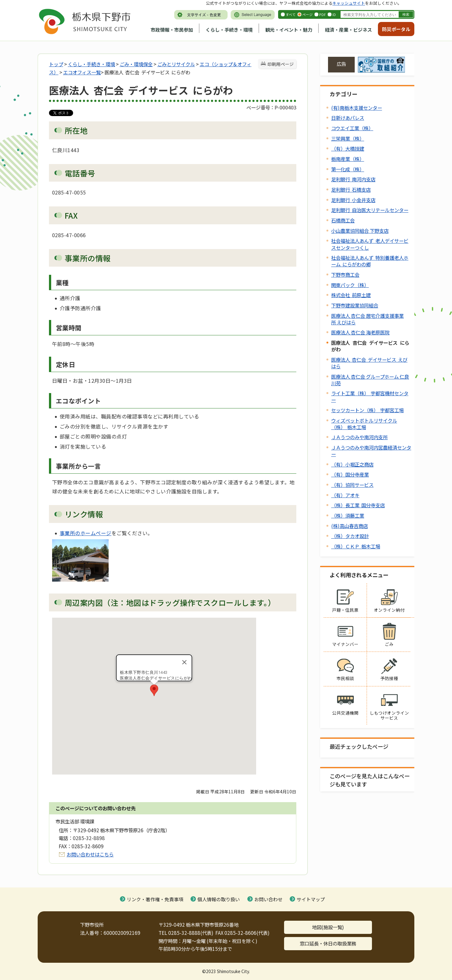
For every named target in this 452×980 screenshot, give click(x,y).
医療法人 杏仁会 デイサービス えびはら (369, 363)
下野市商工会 (345, 274)
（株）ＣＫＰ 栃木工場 (356, 546)
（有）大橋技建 (348, 148)
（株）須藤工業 (348, 515)
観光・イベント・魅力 (289, 30)
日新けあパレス (348, 118)
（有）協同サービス (352, 485)
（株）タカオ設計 (350, 536)
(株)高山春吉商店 (350, 526)
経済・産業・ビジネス (348, 30)
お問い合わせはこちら (90, 854)
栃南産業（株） (348, 159)
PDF (323, 14)
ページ (307, 14)
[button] (154, 690)
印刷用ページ (281, 64)
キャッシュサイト (349, 3)
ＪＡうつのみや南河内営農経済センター (371, 451)
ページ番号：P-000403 (271, 107)
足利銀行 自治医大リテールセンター (370, 210)
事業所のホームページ (86, 533)
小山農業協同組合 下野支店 (360, 231)
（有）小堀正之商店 (352, 464)
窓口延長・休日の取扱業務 (328, 943)
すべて (291, 14)
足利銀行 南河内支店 (353, 179)
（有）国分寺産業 (350, 474)
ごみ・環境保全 (136, 64)
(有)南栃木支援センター (357, 108)
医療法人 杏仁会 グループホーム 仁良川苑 (370, 380)
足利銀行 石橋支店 (351, 189)
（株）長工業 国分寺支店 (358, 505)
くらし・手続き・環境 (229, 30)
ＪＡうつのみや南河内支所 (359, 437)
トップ (56, 64)
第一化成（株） (348, 169)
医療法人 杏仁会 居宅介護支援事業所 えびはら (367, 319)
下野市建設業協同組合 (355, 305)
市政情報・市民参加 (172, 30)
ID (334, 14)
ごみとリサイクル (176, 64)
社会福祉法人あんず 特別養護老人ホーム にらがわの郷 (370, 261)
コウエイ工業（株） (352, 128)
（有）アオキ (345, 495)
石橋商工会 (343, 220)
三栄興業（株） (348, 138)
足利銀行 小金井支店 (353, 200)
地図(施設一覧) (328, 927)
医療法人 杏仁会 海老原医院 (360, 332)
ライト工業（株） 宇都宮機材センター (370, 396)
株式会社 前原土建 (351, 295)
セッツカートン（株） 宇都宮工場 (367, 410)
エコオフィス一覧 (82, 72)
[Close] (185, 662)
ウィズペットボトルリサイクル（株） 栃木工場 (364, 424)
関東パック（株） (350, 285)
